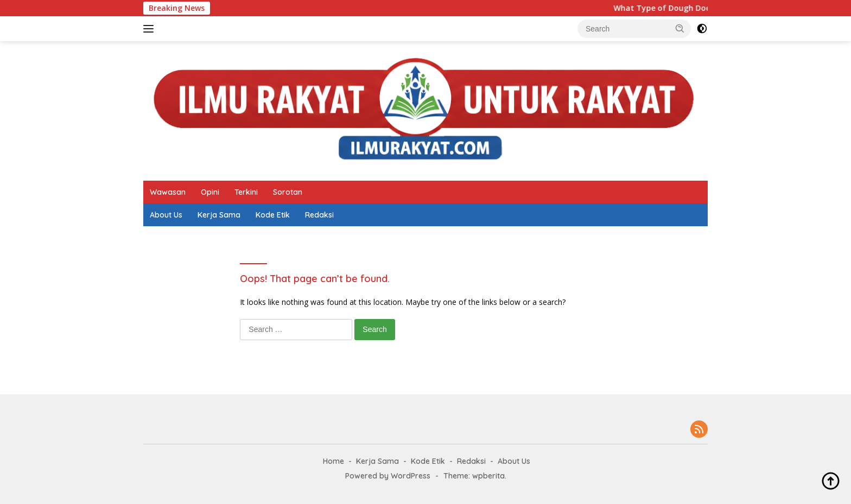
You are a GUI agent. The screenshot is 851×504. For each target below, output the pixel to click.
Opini (210, 192)
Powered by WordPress (388, 476)
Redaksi (319, 215)
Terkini (246, 192)
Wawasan (168, 192)
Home (334, 461)
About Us (166, 215)
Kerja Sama (219, 215)
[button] (680, 28)
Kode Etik (273, 215)
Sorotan (288, 192)
